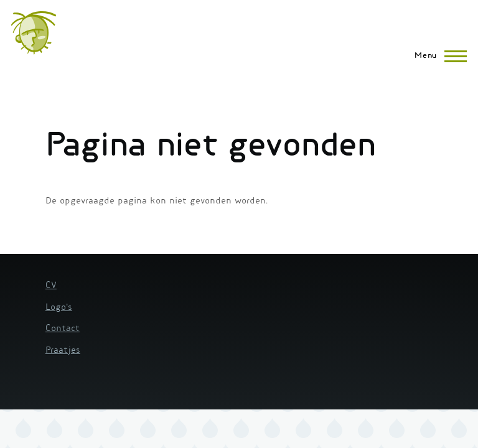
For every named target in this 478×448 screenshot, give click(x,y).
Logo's (59, 308)
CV (51, 286)
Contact (63, 329)
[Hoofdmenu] (437, 56)
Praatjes (63, 351)
